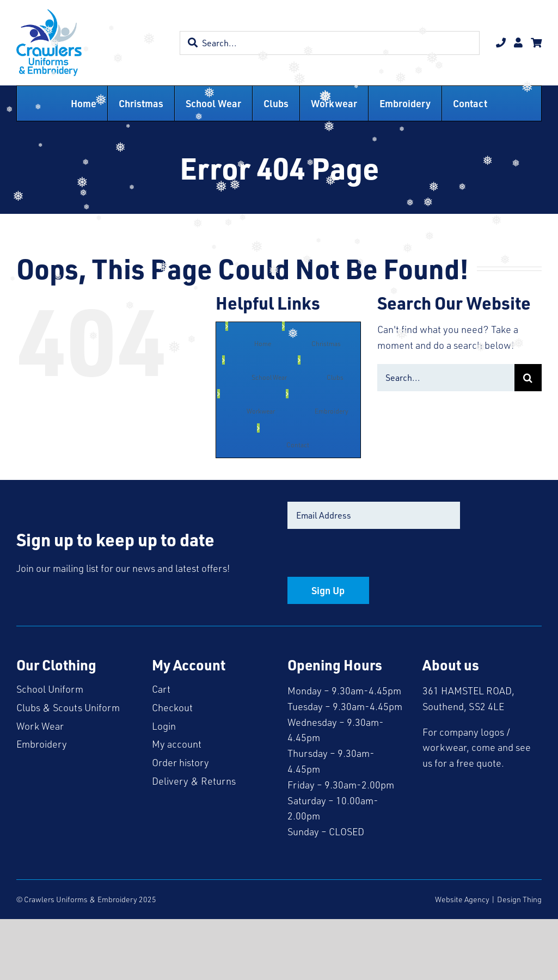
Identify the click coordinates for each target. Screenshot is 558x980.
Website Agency (462, 899)
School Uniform (50, 689)
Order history (180, 762)
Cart (161, 689)
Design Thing (519, 899)
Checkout (172, 707)
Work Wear (40, 726)
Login (164, 726)
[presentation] (370, 556)
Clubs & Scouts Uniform (68, 707)
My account (177, 744)
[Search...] (446, 378)
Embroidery (42, 744)
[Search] (528, 378)
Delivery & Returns (194, 781)
